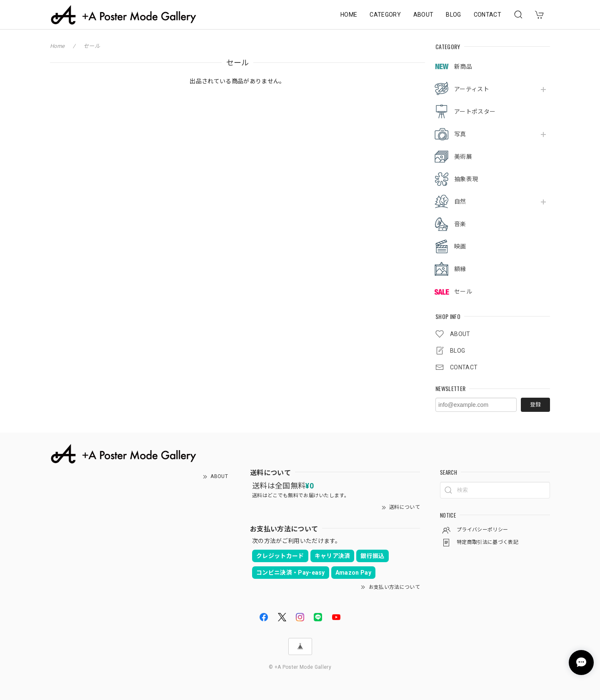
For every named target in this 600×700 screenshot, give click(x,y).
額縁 (460, 269)
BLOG (453, 15)
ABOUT (424, 15)
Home (57, 46)
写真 (460, 134)
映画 (460, 247)
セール (463, 291)
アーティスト (472, 89)
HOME (349, 15)
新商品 (463, 67)
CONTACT (487, 15)
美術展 (463, 157)
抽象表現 (466, 179)
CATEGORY (385, 15)
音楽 (460, 224)
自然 (460, 202)
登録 (535, 405)
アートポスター (475, 112)
